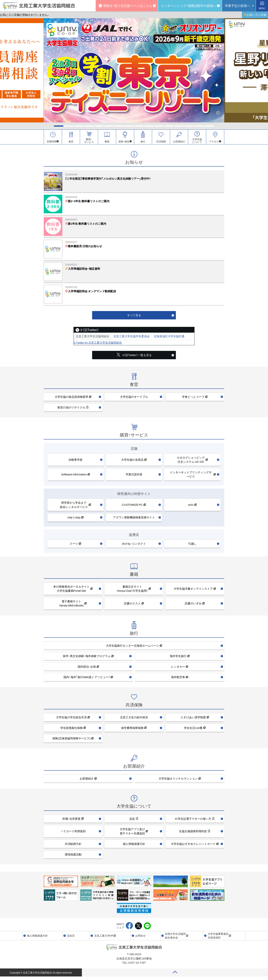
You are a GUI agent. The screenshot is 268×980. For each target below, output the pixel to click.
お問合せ (141, 937)
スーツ (74, 545)
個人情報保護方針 (134, 845)
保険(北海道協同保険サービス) (71, 740)
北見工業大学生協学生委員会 (131, 338)
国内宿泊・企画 (87, 668)
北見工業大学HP (105, 937)
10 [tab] (149, 126)
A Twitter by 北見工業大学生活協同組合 (98, 344)
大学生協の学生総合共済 (71, 719)
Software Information (74, 476)
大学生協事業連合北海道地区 (219, 937)
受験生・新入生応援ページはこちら (125, 5)
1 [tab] (59, 126)
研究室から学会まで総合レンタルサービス (74, 506)
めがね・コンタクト (134, 545)
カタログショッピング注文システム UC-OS (191, 461)
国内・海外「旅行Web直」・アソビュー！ (87, 679)
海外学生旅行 (178, 658)
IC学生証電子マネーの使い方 (193, 820)
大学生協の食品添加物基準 (71, 398)
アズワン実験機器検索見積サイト (134, 519)
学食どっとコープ (193, 398)
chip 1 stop (74, 519)
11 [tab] (159, 126)
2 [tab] (69, 126)
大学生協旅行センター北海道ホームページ (132, 647)
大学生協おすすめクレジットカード (193, 845)
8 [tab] (129, 126)
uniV (191, 506)
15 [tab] (199, 126)
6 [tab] (109, 126)
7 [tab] (119, 126)
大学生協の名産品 (132, 461)
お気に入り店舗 (255, 15)
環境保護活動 (73, 856)
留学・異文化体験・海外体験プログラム (87, 658)
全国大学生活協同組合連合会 (177, 937)
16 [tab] (209, 126)
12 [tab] (169, 126)
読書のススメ (132, 605)
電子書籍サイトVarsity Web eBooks (71, 605)
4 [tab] (89, 126)
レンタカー (178, 668)
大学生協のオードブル (134, 398)
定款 (132, 820)
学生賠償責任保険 (71, 729)
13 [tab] (179, 126)
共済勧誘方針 (73, 845)
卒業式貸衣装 (134, 476)
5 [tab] (99, 126)
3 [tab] (79, 126)
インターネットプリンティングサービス (191, 476)
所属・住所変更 (71, 820)
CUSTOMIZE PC (132, 506)
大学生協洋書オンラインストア (193, 590)
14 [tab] (189, 126)
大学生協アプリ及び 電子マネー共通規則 (132, 833)
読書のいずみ (193, 605)
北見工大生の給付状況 (134, 719)
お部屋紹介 (87, 780)
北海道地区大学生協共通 (169, 338)
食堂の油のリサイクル (71, 409)
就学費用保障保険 (132, 729)
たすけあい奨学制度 (193, 719)
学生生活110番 (193, 729)
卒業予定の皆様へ (237, 5)
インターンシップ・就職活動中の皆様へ (189, 5)
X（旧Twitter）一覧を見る (134, 356)
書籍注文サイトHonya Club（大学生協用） (132, 590)
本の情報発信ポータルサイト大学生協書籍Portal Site (71, 590)
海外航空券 (178, 679)
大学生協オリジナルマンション (178, 780)
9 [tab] (139, 126)
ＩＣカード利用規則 (73, 833)
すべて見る (134, 317)
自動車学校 (75, 461)
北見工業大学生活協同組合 (92, 338)
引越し (192, 545)
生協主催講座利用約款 (193, 833)
